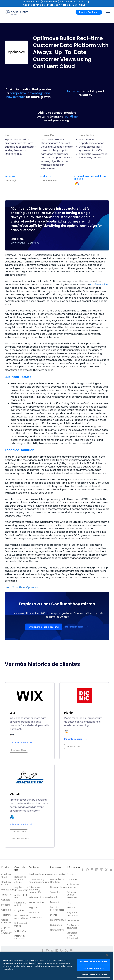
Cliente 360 (20, 931)
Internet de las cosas (20, 937)
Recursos (56, 867)
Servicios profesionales (57, 908)
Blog (69, 902)
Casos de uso (20, 869)
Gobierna (6, 910)
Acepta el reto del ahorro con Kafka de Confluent (54, 5)
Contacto (72, 879)
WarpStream (8, 890)
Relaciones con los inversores (73, 895)
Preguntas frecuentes (72, 914)
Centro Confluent (6, 921)
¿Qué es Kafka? (58, 874)
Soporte (54, 897)
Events (53, 915)
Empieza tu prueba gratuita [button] (44, 627)
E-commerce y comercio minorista (39, 881)
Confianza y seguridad (73, 927)
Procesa (5, 905)
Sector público (36, 902)
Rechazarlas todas (93, 968)
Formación (56, 902)
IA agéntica (20, 910)
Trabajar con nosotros (74, 886)
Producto (7, 867)
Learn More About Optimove (21, 587)
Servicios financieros (39, 874)
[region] (56, 966)
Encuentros (56, 925)
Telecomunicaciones (39, 897)
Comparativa (57, 930)
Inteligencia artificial (20, 904)
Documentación (58, 887)
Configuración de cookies (94, 975)
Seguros (33, 907)
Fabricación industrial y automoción (35, 890)
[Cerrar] (107, 955)
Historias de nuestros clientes (20, 880)
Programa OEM (58, 920)
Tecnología (35, 912)
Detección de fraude (21, 924)
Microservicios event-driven (22, 917)
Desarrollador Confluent (57, 881)
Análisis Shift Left (21, 896)
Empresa (71, 874)
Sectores (34, 867)
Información (74, 867)
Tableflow (6, 915)
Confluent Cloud (100, 284)
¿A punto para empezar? (6, 930)
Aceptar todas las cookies (93, 962)
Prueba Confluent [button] (89, 12)
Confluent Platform (6, 883)
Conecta (6, 900)
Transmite (6, 895)
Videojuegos (35, 918)
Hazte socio (73, 920)
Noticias (71, 907)
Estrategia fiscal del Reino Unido (73, 936)
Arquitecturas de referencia (21, 889)
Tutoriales (55, 892)
